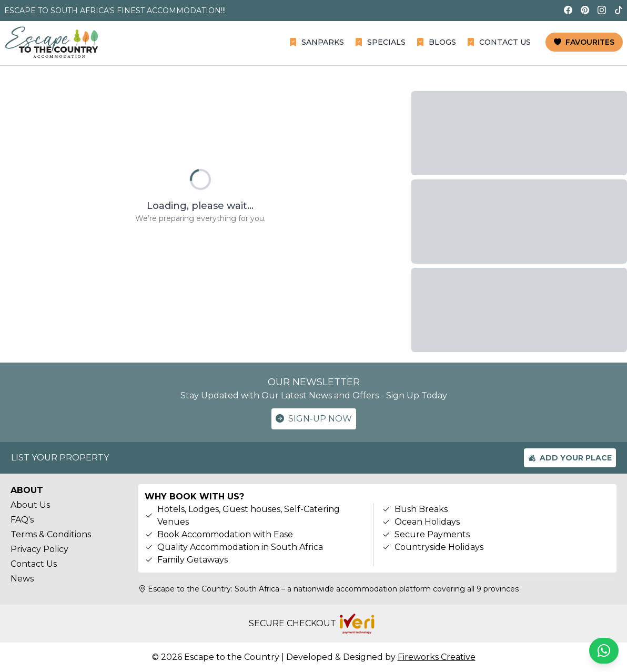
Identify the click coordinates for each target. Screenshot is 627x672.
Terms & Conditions (51, 534)
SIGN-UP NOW (314, 419)
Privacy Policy (39, 549)
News (22, 579)
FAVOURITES (584, 42)
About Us (30, 505)
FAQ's (22, 520)
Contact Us (34, 564)
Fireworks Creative (437, 657)
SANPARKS (316, 42)
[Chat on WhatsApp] (604, 651)
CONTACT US (499, 42)
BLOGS (436, 42)
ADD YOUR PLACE (570, 458)
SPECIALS (380, 42)
